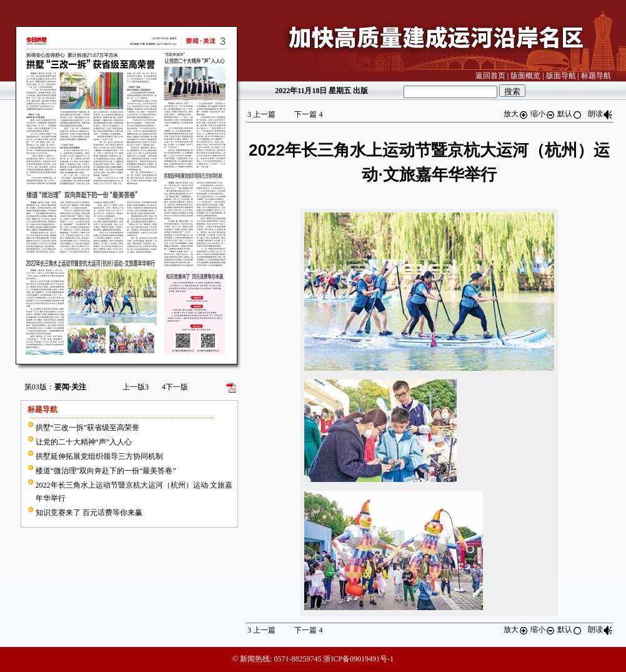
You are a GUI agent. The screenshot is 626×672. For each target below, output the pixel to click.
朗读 (600, 114)
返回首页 (490, 76)
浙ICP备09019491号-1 (358, 659)
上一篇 (261, 114)
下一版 (175, 387)
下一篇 (308, 114)
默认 (570, 114)
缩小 (543, 114)
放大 (516, 114)
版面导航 (561, 76)
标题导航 (596, 76)
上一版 (136, 387)
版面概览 (525, 76)
